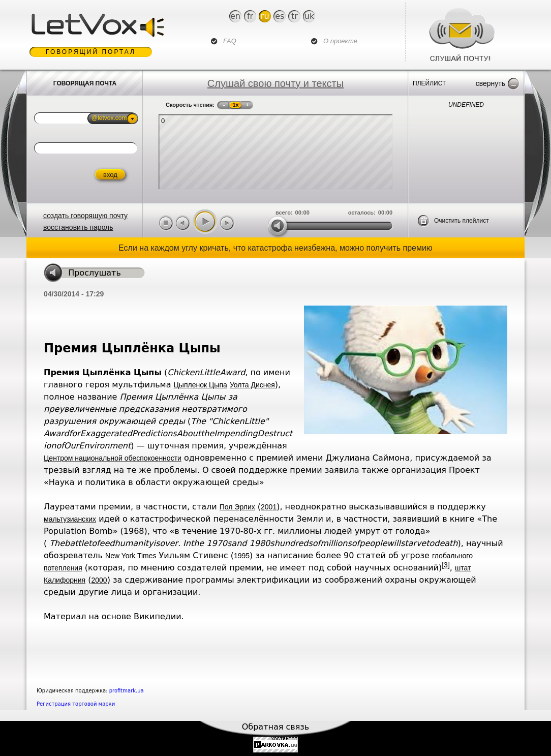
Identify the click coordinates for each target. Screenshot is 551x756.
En (235, 16)
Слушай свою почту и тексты (276, 83)
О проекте (340, 41)
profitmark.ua (127, 691)
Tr (295, 16)
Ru (265, 16)
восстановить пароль (78, 227)
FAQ (230, 41)
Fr (250, 16)
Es (280, 16)
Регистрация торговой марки (76, 704)
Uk (309, 16)
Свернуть (491, 83)
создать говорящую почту (85, 216)
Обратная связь (276, 727)
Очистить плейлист (462, 221)
